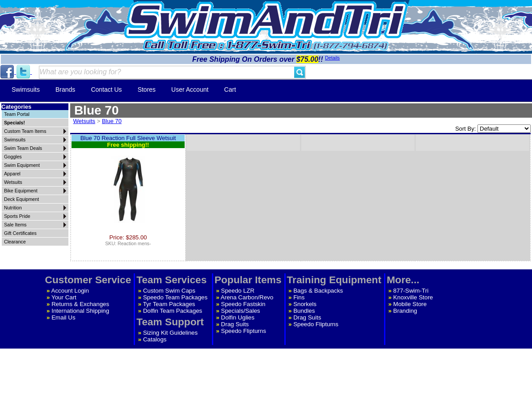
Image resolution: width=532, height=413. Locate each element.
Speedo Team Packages (175, 297)
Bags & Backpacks (318, 291)
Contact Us (106, 89)
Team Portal (17, 114)
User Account (190, 89)
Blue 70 (112, 121)
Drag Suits (235, 324)
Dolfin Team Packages (173, 311)
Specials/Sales (240, 311)
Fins (299, 297)
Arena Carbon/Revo (247, 297)
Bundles (304, 311)
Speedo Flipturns (243, 331)
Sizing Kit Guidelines (170, 333)
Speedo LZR (238, 291)
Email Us (63, 317)
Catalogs (155, 339)
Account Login (70, 291)
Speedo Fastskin (243, 304)
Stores (147, 89)
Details (332, 58)
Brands (65, 89)
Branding (405, 311)
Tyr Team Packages (169, 304)
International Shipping (80, 311)
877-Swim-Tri (411, 291)
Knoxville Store (413, 297)
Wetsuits (84, 121)
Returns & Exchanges (80, 304)
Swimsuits (26, 89)
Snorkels (305, 304)
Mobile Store (410, 304)
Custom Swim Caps (169, 291)
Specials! (15, 123)
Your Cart (64, 297)
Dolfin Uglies (238, 317)
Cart (230, 89)
